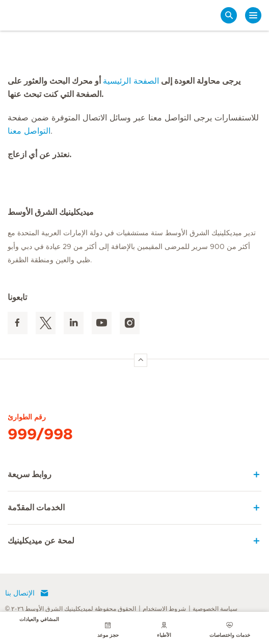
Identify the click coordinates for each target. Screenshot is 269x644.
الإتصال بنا (27, 593)
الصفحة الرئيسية (131, 81)
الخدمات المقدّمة (36, 508)
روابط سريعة (30, 475)
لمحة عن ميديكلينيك (41, 541)
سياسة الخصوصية (215, 609)
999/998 (40, 435)
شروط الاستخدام (164, 609)
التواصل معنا (29, 131)
